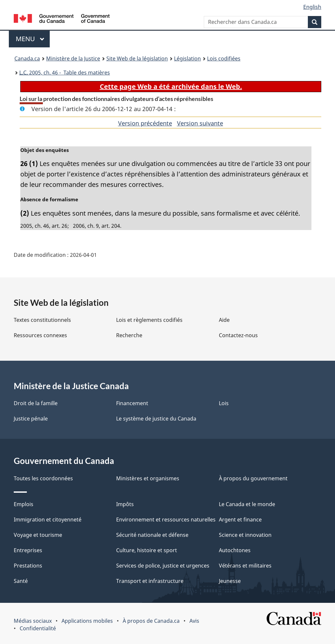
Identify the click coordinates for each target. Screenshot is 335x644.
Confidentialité (38, 628)
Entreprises (28, 550)
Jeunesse (230, 581)
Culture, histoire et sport (147, 550)
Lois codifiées (224, 58)
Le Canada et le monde (247, 504)
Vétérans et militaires (245, 566)
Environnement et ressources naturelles (166, 520)
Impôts (125, 504)
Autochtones (235, 550)
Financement (132, 403)
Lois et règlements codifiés (149, 320)
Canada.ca (27, 58)
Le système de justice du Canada (156, 419)
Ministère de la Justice (73, 58)
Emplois (24, 504)
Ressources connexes (40, 335)
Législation (187, 58)
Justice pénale (31, 419)
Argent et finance (240, 520)
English (312, 7)
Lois (224, 403)
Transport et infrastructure (150, 581)
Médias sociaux (33, 621)
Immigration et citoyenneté (48, 520)
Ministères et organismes (148, 478)
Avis (194, 621)
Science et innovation (245, 535)
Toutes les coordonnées (43, 478)
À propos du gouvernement (253, 478)
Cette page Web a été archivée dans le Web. (171, 86)
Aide (224, 320)
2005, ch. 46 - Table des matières (65, 73)
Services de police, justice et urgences (163, 566)
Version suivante (200, 123)
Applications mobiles (87, 621)
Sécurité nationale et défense (152, 535)
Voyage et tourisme (38, 535)
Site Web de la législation (137, 58)
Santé (21, 581)
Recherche (129, 335)
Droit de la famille (36, 403)
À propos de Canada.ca (151, 621)
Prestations (28, 566)
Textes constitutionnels (42, 320)
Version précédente (145, 123)
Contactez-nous (238, 335)
